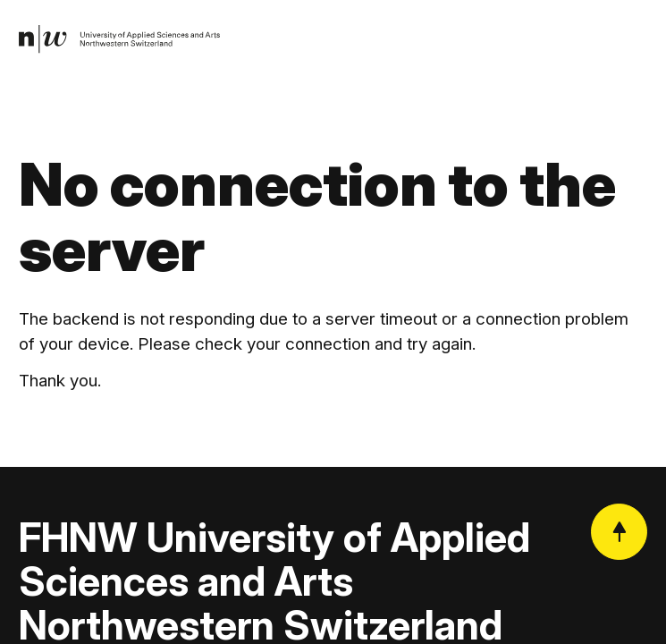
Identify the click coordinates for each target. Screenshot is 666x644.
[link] (120, 40)
